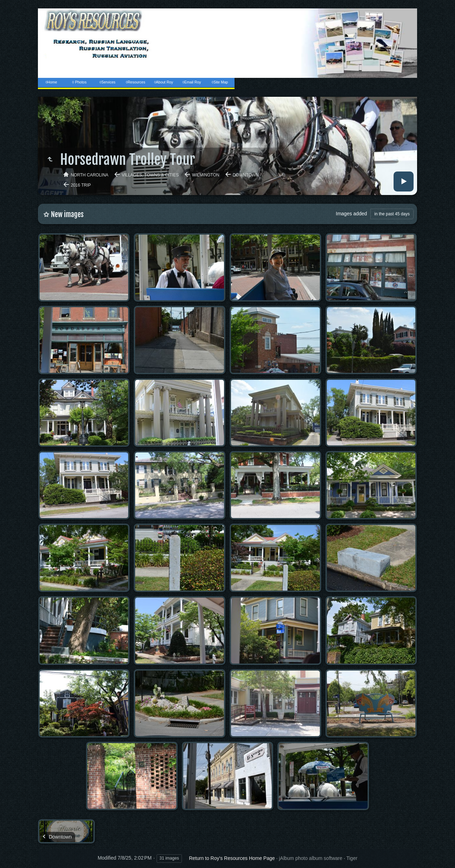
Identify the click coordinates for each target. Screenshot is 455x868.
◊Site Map (220, 82)
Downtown (246, 175)
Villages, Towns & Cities (150, 175)
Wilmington (206, 175)
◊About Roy (164, 82)
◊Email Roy (192, 82)
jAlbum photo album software (311, 858)
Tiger (352, 858)
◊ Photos (80, 82)
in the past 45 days (392, 214)
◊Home (51, 82)
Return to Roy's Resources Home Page (232, 858)
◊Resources (135, 82)
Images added (352, 214)
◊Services (107, 82)
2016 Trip (81, 185)
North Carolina (90, 175)
